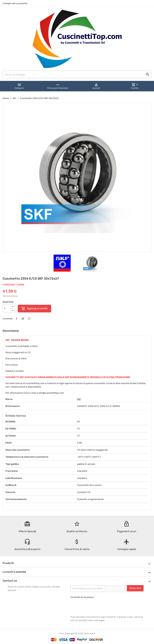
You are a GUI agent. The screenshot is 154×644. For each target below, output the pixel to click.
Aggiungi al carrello (34, 309)
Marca (9, 399)
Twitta (23, 319)
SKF (79, 399)
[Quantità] (7, 309)
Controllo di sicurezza (82, 597)
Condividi (17, 319)
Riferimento (13, 406)
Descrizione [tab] (11, 331)
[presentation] (97, 607)
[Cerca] (77, 74)
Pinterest (29, 319)
